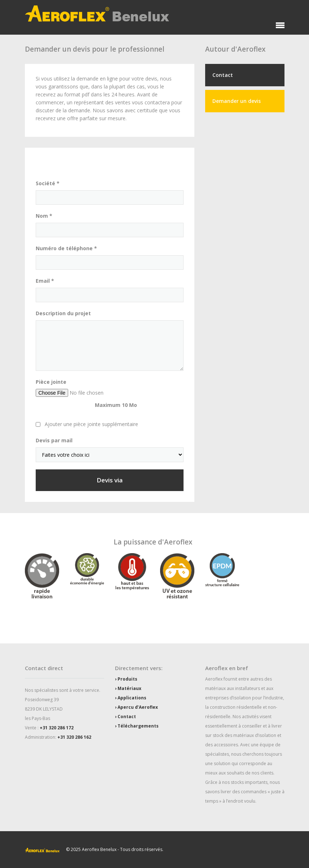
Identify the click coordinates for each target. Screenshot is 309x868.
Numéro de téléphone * (66, 248)
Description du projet (63, 313)
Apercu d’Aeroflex (138, 707)
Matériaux (129, 688)
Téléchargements (138, 726)
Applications (132, 698)
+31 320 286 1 (54, 728)
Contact (223, 75)
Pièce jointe (51, 382)
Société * (48, 183)
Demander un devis (237, 101)
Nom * (44, 216)
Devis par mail (54, 440)
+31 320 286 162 (74, 737)
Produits (127, 679)
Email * (45, 281)
